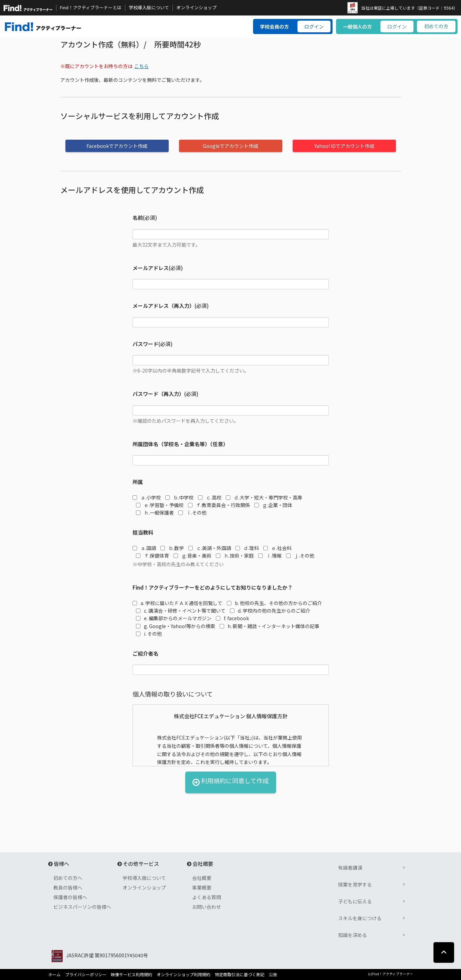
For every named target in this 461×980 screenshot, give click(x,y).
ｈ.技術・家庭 (235, 556)
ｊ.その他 (300, 556)
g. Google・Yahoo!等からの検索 (176, 626)
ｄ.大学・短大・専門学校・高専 (264, 497)
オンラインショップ (196, 8)
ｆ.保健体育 (153, 556)
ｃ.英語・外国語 (210, 548)
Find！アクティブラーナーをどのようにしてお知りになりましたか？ (213, 587)
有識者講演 (350, 868)
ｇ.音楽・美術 (192, 556)
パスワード (145, 344)
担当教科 (143, 532)
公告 (273, 974)
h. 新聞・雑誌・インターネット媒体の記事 (270, 626)
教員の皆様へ (68, 887)
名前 (138, 218)
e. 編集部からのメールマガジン (174, 618)
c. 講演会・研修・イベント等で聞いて (181, 611)
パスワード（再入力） (158, 394)
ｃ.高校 (210, 497)
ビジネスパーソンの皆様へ (82, 907)
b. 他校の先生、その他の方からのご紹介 (274, 603)
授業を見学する (355, 884)
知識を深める (353, 935)
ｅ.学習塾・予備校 (160, 505)
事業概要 (202, 887)
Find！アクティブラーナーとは (91, 8)
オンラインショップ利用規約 (184, 974)
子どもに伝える (355, 901)
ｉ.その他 (192, 513)
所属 (138, 482)
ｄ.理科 (247, 548)
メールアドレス (151, 268)
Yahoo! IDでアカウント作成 (344, 146)
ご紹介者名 (145, 653)
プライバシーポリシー (86, 974)
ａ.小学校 (147, 497)
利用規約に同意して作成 (231, 782)
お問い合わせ (207, 907)
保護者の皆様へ (70, 897)
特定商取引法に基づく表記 (240, 974)
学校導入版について (149, 8)
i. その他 (149, 634)
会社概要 (202, 878)
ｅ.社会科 (277, 548)
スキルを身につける (360, 918)
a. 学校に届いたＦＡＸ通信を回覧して (177, 603)
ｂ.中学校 (179, 497)
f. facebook (232, 618)
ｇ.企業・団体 (273, 505)
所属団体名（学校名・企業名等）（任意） (180, 444)
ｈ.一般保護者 (155, 513)
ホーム (54, 974)
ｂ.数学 (172, 548)
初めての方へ (68, 878)
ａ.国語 (144, 548)
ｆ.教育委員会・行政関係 (219, 505)
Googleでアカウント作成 (230, 146)
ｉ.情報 (270, 556)
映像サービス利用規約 (132, 974)
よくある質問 (207, 897)
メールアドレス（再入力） (164, 306)
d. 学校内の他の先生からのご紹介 (270, 611)
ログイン (314, 26)
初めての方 (436, 26)
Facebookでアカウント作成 (117, 146)
